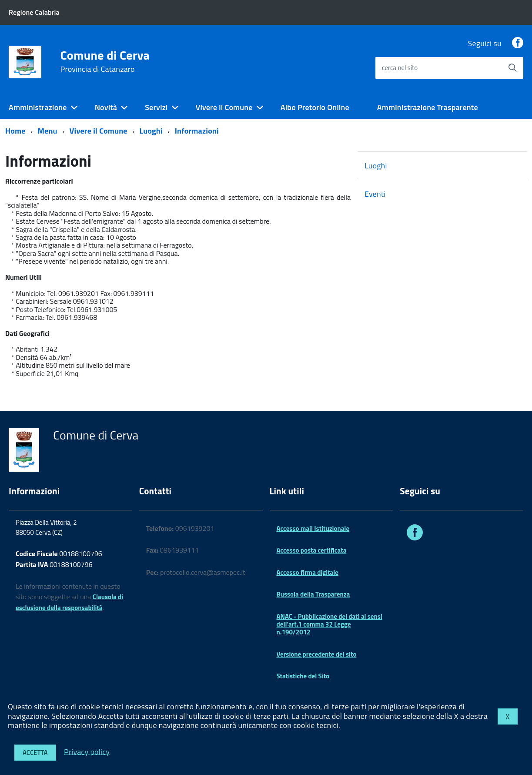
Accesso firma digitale (308, 572)
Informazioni (197, 131)
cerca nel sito (400, 68)
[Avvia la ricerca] (512, 68)
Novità (106, 107)
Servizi (156, 107)
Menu (48, 131)
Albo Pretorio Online (315, 107)
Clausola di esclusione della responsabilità (69, 602)
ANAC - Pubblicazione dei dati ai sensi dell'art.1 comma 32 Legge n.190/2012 (330, 624)
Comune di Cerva (105, 61)
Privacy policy (87, 751)
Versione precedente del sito (317, 654)
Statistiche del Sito (303, 676)
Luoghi (151, 131)
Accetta (35, 753)
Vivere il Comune (224, 107)
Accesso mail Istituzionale (313, 528)
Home (15, 131)
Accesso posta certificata (312, 550)
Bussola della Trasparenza (313, 594)
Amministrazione (38, 107)
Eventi (375, 194)
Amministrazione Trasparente (428, 107)
